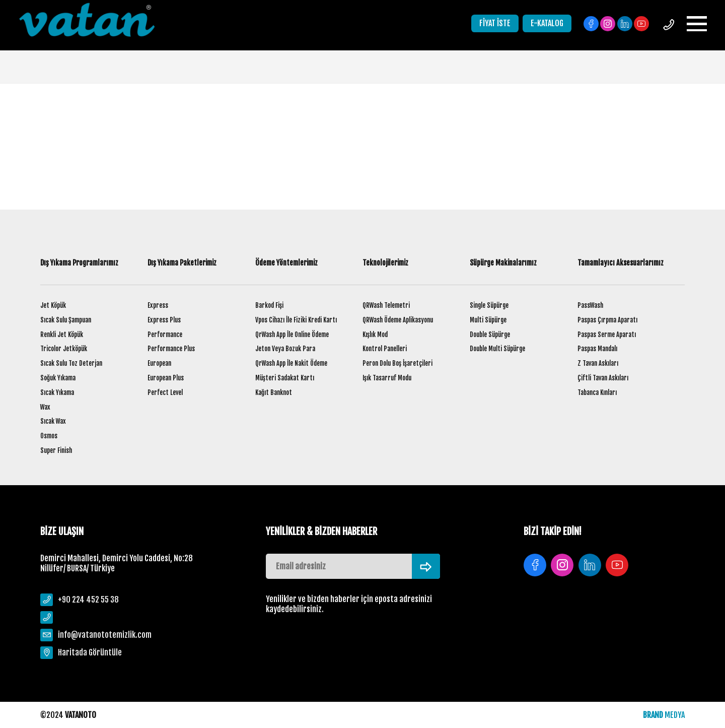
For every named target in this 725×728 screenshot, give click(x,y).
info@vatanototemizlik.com (105, 635)
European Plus (166, 378)
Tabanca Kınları (597, 392)
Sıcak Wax (53, 421)
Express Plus (164, 320)
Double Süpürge (490, 335)
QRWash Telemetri (386, 305)
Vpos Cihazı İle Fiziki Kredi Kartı (296, 320)
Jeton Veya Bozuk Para (285, 349)
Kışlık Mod (375, 335)
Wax (45, 407)
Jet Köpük (53, 305)
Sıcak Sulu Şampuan (66, 320)
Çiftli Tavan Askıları (603, 378)
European (159, 363)
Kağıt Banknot (274, 392)
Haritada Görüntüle (90, 652)
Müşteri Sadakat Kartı (285, 378)
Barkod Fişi (269, 305)
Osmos (49, 436)
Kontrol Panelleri (385, 349)
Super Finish (56, 450)
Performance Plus (171, 349)
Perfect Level (165, 392)
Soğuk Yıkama (58, 378)
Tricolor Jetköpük (64, 349)
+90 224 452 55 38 (88, 600)
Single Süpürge (489, 305)
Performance (165, 335)
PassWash (590, 305)
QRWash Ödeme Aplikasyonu (398, 320)
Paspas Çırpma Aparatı (607, 320)
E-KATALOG (547, 23)
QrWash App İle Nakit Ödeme (291, 363)
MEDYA (664, 715)
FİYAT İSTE (495, 23)
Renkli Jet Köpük (62, 335)
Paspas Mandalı (597, 349)
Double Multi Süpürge (497, 349)
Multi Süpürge (488, 320)
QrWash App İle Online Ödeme (292, 335)
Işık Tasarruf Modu (387, 378)
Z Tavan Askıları (598, 363)
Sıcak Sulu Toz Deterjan (71, 363)
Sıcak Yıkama (57, 392)
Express (158, 305)
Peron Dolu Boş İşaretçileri (397, 363)
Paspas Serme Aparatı (607, 335)
